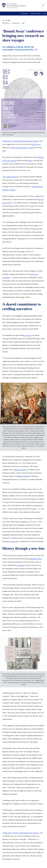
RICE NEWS (24, 14)
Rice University (12, 4)
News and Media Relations (16, 6)
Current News (36, 14)
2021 (45, 14)
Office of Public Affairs (12, 8)
